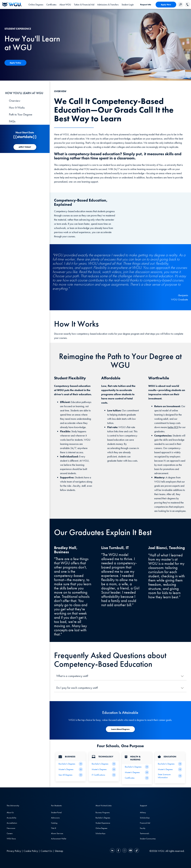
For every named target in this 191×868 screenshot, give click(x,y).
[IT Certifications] (104, 775)
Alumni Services (57, 833)
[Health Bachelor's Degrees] (137, 767)
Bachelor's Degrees (103, 818)
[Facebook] (118, 851)
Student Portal (56, 812)
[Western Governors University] (12, 4)
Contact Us (46, 851)
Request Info (146, 5)
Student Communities (148, 839)
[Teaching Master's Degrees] (170, 769)
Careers (10, 833)
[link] (128, 4)
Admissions (55, 818)
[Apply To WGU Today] (120, 729)
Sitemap (59, 851)
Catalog (54, 823)
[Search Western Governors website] (180, 5)
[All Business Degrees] (71, 775)
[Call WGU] (187, 5)
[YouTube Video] (156, 212)
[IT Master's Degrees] (104, 769)
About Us (10, 812)
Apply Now (166, 5)
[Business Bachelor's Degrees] (71, 764)
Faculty (143, 828)
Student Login (128, 5)
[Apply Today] (15, 63)
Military (143, 812)
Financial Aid (145, 823)
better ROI (173, 427)
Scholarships (101, 833)
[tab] (36, 4)
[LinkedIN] (113, 851)
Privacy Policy (14, 851)
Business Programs (103, 812)
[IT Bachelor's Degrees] (104, 764)
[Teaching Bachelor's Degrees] (170, 764)
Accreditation (12, 823)
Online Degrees (101, 828)
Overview (15, 101)
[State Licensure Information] (170, 776)
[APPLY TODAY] (25, 147)
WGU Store (11, 839)
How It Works (17, 108)
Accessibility (11, 818)
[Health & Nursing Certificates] (137, 778)
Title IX (54, 828)
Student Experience (103, 823)
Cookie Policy (31, 851)
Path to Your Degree (21, 114)
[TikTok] (136, 851)
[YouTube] (131, 851)
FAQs (12, 121)
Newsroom (11, 828)
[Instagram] (124, 851)
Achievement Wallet (59, 839)
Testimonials (145, 833)
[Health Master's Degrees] (137, 772)
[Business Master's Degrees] (71, 769)
